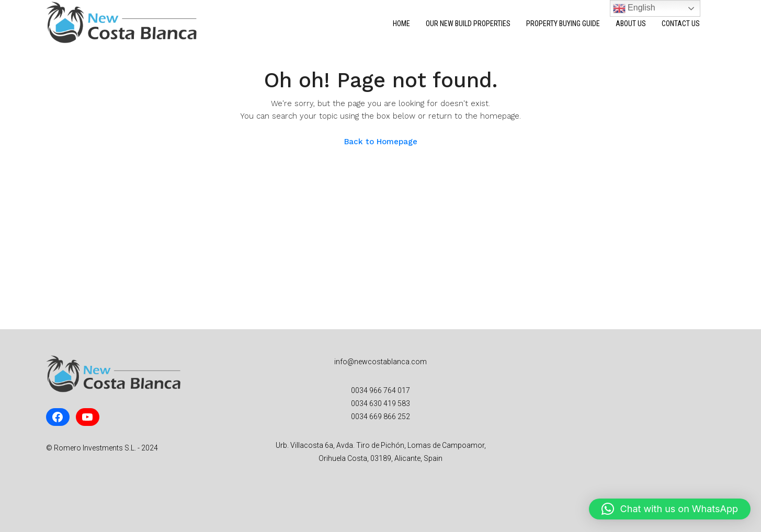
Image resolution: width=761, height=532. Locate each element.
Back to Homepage (381, 142)
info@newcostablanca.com (380, 362)
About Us (631, 24)
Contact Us (681, 24)
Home (401, 24)
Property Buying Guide (563, 24)
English (634, 8)
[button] (670, 509)
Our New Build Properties (468, 24)
